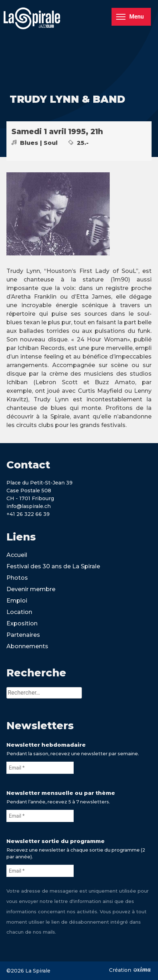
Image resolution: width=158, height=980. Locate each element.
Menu (130, 17)
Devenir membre (31, 589)
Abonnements (27, 646)
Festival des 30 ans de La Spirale (53, 566)
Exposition (22, 623)
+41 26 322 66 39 (28, 514)
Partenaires (23, 635)
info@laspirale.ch (29, 506)
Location (19, 612)
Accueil (17, 555)
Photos (17, 578)
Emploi (17, 601)
